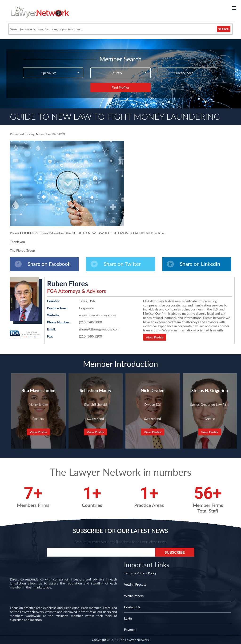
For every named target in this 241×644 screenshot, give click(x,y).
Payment (130, 630)
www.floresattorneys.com (98, 315)
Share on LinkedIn (194, 264)
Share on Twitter (116, 264)
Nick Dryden (153, 390)
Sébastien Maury (95, 390)
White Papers (134, 596)
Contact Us (132, 607)
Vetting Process (135, 584)
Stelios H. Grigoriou (210, 390)
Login (128, 618)
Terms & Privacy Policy (140, 573)
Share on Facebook (42, 264)
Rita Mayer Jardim (38, 390)
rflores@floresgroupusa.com (99, 329)
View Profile (155, 337)
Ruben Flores (68, 283)
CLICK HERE (29, 233)
